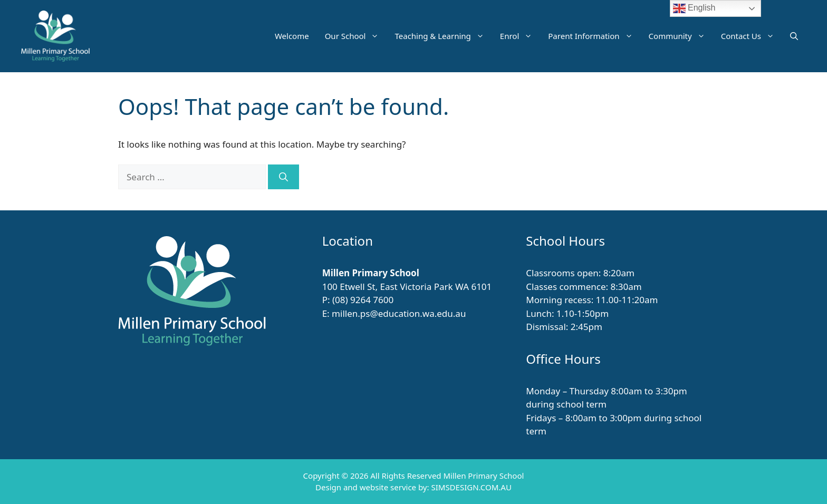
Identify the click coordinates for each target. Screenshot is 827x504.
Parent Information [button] (594, 36)
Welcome (292, 36)
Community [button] (681, 36)
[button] (794, 36)
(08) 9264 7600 (363, 300)
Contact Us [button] (752, 36)
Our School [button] (356, 36)
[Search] (283, 177)
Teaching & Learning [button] (443, 36)
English (694, 8)
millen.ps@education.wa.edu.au (399, 313)
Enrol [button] (520, 36)
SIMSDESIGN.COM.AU (471, 487)
